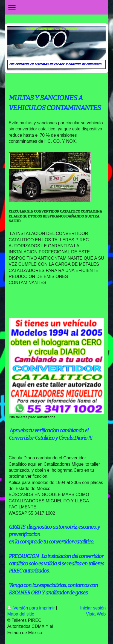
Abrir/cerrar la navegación (57, 7)
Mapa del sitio (21, 614)
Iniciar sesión (93, 608)
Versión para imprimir (32, 608)
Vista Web (96, 614)
